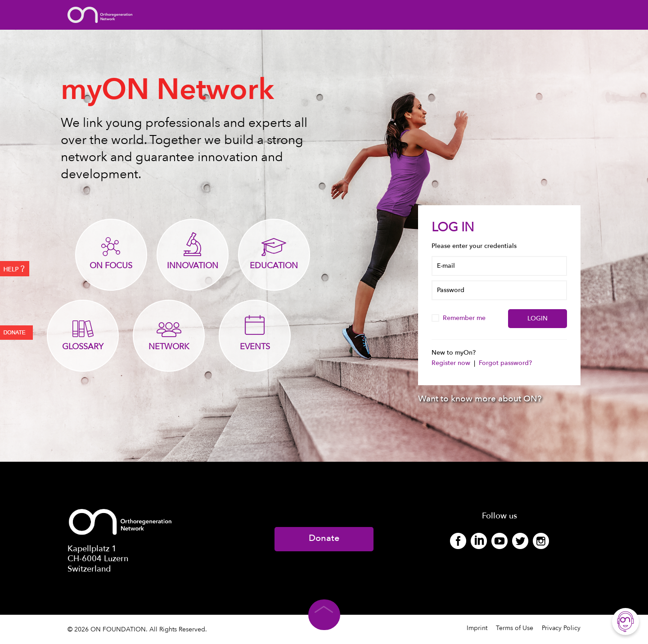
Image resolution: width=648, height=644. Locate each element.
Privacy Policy (561, 628)
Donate (324, 538)
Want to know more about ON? (480, 399)
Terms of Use (515, 628)
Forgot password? (505, 363)
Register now (452, 363)
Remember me (459, 318)
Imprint (477, 628)
